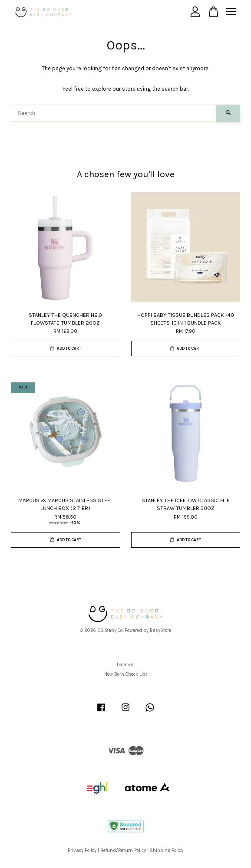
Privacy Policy (82, 850)
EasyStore (160, 630)
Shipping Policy (167, 850)
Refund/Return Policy (123, 850)
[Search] (114, 113)
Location (126, 665)
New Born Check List (126, 674)
